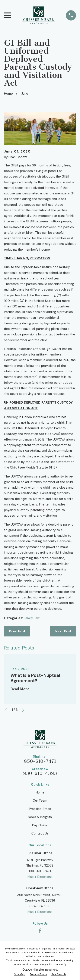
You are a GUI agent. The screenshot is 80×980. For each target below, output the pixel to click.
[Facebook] (40, 931)
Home (40, 792)
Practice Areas (40, 809)
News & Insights (40, 817)
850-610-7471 (40, 761)
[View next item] (23, 710)
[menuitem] (20, 975)
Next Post (63, 631)
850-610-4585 (40, 773)
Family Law (32, 618)
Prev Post (17, 631)
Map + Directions (40, 877)
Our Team (40, 801)
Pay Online (40, 825)
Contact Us (40, 833)
